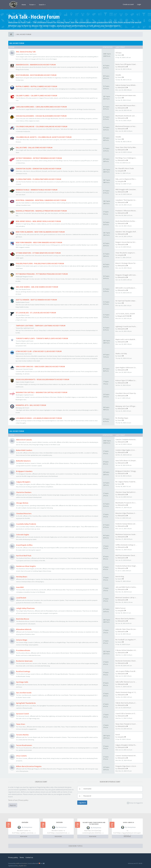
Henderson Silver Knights (26, 566)
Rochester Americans (24, 661)
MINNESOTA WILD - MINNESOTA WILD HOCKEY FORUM (37, 190)
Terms (22, 857)
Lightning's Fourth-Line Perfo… (126, 326)
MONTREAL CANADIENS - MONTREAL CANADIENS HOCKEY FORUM (41, 200)
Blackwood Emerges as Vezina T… (128, 126)
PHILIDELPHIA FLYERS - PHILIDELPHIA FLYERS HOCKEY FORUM (40, 263)
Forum (32, 5)
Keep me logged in (135, 803)
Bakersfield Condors (24, 450)
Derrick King (120, 576)
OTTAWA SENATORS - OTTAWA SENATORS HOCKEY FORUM (38, 253)
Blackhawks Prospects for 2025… (127, 503)
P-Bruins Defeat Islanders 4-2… (126, 650)
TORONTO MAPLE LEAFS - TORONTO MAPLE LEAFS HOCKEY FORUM (42, 338)
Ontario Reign (22, 640)
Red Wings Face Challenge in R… (127, 158)
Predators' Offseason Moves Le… (127, 211)
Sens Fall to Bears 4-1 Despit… (126, 461)
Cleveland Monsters (24, 513)
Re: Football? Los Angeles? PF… (127, 640)
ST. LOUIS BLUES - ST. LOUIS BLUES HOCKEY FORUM (36, 313)
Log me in (82, 803)
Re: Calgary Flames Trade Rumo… (127, 482)
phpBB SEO (22, 866)
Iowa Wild (20, 587)
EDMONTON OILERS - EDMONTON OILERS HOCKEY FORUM (38, 169)
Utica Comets (21, 756)
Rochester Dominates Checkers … (128, 661)
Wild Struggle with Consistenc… (127, 189)
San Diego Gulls (22, 682)
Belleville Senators (23, 461)
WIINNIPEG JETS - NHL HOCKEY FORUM (31, 405)
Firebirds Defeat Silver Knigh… (126, 566)
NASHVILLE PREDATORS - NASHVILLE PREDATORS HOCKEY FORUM (41, 211)
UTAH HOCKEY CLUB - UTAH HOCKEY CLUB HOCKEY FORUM (39, 351)
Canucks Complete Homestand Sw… (128, 439)
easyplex (121, 171)
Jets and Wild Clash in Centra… (126, 587)
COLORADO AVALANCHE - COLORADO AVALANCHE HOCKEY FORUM (42, 126)
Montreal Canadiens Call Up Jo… (127, 598)
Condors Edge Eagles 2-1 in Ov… (127, 450)
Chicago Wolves (22, 503)
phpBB (17, 863)
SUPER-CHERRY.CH (128, 822)
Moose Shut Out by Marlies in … (127, 619)
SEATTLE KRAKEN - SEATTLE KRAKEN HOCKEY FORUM (36, 300)
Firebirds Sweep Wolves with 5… (127, 524)
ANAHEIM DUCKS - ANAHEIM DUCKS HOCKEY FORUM (36, 65)
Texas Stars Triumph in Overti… (126, 724)
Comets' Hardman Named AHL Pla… (128, 756)
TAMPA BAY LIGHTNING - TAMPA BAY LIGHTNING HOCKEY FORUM (41, 326)
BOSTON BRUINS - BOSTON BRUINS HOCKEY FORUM (36, 75)
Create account (128, 4)
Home (24, 5)
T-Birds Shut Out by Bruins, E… (126, 703)
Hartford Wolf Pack (24, 556)
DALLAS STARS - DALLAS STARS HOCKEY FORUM (34, 148)
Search (42, 5)
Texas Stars (21, 724)
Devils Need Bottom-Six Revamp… (128, 221)
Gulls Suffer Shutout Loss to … (126, 682)
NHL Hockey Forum (17, 43)
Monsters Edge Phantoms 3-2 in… (127, 513)
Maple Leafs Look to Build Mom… (127, 339)
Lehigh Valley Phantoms (25, 608)
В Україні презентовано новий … (127, 95)
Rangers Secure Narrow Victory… (127, 242)
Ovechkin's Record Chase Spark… (128, 393)
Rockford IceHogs (23, 671)
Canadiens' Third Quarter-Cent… (127, 200)
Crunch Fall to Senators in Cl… (126, 713)
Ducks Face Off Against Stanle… (127, 64)
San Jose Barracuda (24, 693)
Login (139, 4)
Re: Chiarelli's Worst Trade (125, 168)
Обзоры (118, 53)
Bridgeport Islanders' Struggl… (127, 471)
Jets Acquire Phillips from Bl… (126, 671)
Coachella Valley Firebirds (26, 524)
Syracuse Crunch (22, 714)
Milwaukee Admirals (24, 629)
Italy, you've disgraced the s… (126, 179)
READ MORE (24, 836)
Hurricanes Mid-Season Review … (127, 105)
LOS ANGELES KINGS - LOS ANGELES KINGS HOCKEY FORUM (39, 418)
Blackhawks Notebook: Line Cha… (127, 116)
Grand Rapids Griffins (24, 545)
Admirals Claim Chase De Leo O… (127, 629)
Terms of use (13, 800)
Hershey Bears (22, 577)
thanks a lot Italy (121, 354)
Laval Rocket (21, 598)
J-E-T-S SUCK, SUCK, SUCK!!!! (125, 314)
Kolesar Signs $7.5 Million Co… (126, 380)
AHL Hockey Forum (17, 431)
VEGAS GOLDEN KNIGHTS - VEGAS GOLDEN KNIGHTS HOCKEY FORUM (42, 379)
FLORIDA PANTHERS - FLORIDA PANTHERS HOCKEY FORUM (38, 179)
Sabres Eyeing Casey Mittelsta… (127, 85)
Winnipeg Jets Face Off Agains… (127, 406)
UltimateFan (122, 67)
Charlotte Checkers (24, 492)
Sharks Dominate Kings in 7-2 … (127, 692)
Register (13, 805)
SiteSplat (25, 863)
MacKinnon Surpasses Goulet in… (127, 534)
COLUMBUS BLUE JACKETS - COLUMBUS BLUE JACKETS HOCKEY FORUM (44, 137)
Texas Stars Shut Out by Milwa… (127, 147)
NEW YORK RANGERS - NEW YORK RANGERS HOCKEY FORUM (39, 242)
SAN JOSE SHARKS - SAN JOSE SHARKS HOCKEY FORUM (37, 287)
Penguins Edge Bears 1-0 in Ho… (127, 766)
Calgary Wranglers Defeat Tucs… (127, 745)
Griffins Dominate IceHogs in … (126, 545)
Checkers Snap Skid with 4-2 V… (127, 492)
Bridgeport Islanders (24, 471)
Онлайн (118, 75)
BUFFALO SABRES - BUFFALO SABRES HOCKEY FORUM (36, 86)
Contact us (29, 857)
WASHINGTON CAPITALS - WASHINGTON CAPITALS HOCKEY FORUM (42, 392)
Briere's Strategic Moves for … (126, 263)
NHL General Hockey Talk (26, 52)
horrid (118, 735)
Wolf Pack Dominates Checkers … (127, 555)
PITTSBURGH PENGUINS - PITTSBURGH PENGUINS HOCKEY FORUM (42, 274)
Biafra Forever (121, 608)
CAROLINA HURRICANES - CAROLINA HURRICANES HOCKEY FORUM (41, 107)
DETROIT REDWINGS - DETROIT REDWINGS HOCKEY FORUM (39, 158)
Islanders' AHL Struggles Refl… (126, 232)
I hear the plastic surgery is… (126, 253)
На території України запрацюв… (128, 301)
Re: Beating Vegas (122, 418)
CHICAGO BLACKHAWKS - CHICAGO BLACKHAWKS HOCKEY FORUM (41, 116)
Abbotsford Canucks (24, 440)
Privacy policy (23, 800)
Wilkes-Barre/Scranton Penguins (29, 766)
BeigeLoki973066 (124, 316)
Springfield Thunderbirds (26, 703)
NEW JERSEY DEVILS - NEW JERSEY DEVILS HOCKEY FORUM (38, 221)
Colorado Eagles (23, 535)
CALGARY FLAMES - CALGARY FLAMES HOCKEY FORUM (36, 96)
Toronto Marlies (22, 735)
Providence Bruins (23, 650)
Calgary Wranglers (23, 482)
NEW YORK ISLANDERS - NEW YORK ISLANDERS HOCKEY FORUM (40, 232)
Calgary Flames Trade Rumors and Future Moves (94, 823)
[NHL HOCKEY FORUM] (11, 34)
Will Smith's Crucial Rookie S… (126, 288)
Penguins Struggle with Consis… (127, 275)
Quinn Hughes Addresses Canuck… (128, 367)
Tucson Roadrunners (24, 745)
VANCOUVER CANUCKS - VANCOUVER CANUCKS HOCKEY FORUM (40, 366)
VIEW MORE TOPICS (75, 846)
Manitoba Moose (23, 619)
